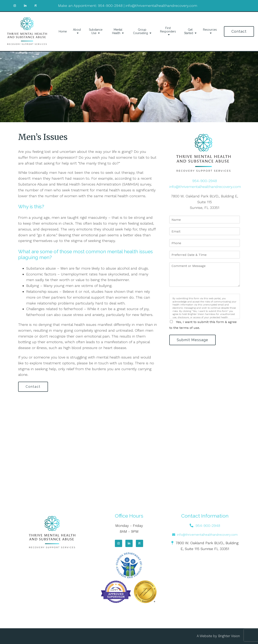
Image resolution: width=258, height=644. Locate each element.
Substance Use (96, 31)
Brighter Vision (229, 636)
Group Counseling (140, 31)
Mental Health (117, 31)
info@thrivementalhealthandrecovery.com (161, 6)
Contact (239, 31)
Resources (210, 30)
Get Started (189, 31)
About (77, 30)
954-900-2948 (110, 6)
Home (63, 31)
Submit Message (192, 340)
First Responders (168, 30)
